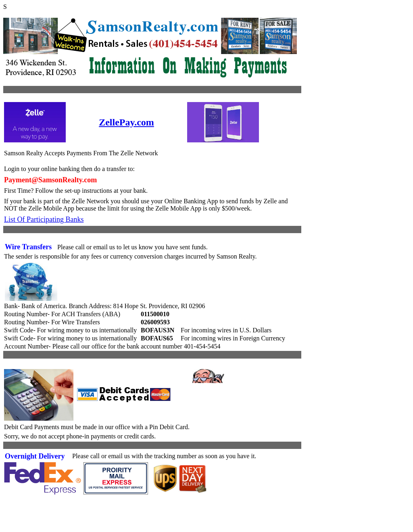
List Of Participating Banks (44, 219)
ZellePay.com (126, 122)
